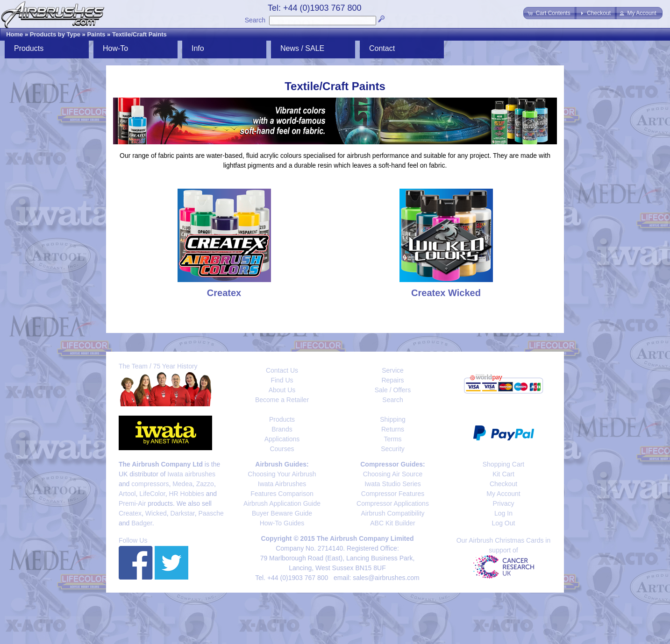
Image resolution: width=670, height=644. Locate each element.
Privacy (504, 503)
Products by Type (55, 34)
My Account (503, 494)
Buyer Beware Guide (282, 513)
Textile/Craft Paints (139, 34)
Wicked (156, 513)
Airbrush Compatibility (392, 513)
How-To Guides (282, 523)
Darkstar (183, 513)
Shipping (393, 419)
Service (393, 370)
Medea (182, 484)
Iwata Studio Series (393, 484)
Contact (382, 48)
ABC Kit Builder (392, 523)
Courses (282, 449)
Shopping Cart (504, 464)
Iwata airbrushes (191, 474)
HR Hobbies (186, 494)
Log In (503, 513)
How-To (115, 48)
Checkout (503, 484)
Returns (393, 429)
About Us (282, 390)
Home (14, 34)
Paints (96, 34)
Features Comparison (282, 494)
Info (198, 48)
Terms (392, 439)
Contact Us (282, 370)
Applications (282, 439)
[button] (550, 13)
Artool (127, 494)
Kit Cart (503, 474)
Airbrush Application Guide (282, 503)
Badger (142, 523)
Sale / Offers (393, 390)
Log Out (504, 523)
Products (29, 48)
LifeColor (152, 494)
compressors (150, 484)
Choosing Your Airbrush (282, 474)
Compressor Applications (393, 503)
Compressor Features (393, 494)
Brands (282, 429)
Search (255, 20)
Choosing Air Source (393, 474)
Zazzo (205, 484)
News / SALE (302, 48)
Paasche (211, 513)
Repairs (392, 380)
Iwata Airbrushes (282, 484)
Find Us (282, 380)
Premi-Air (132, 503)
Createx (130, 513)
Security (393, 449)
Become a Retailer (282, 400)
